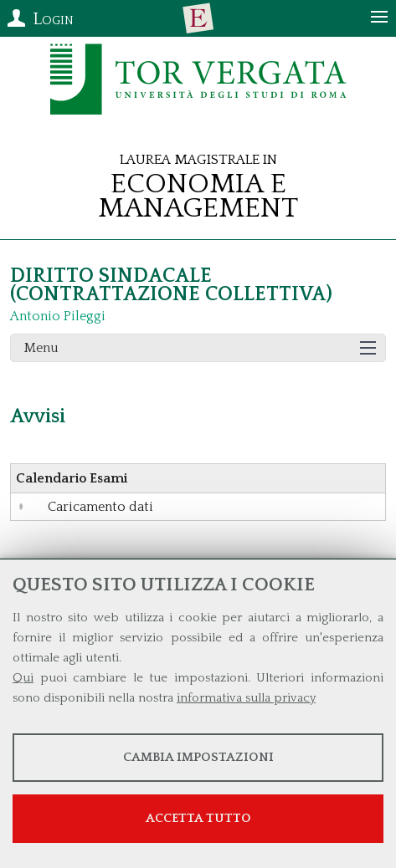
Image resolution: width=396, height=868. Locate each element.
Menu (41, 348)
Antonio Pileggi (58, 316)
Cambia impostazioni (198, 757)
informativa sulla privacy (246, 698)
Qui (23, 678)
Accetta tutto (198, 818)
